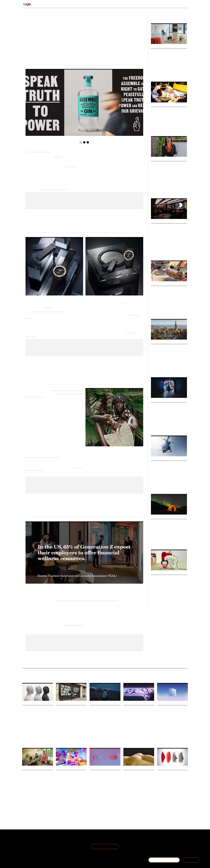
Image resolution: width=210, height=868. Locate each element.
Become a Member (32, 847)
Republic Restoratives (38, 151)
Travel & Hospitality (165, 486)
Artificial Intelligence (165, 311)
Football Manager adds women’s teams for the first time (71, 712)
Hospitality (161, 542)
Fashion (171, 253)
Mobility (154, 486)
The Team (27, 843)
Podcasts (156, 159)
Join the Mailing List (105, 846)
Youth (171, 190)
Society (166, 128)
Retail (153, 253)
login (184, 5)
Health (92, 735)
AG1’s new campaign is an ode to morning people (104, 712)
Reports (165, 5)
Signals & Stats (45, 5)
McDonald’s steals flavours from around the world (70, 777)
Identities (160, 428)
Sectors (101, 5)
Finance (154, 600)
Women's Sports (62, 737)
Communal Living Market (169, 110)
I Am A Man (71, 165)
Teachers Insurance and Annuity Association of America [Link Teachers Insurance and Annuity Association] (87, 599)
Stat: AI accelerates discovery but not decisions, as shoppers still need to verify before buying (104, 781)
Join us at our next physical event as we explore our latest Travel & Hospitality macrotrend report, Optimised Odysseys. (168, 535)
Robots (34, 738)
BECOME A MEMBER (164, 860)
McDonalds (70, 799)
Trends (85, 5)
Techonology (94, 807)
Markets (155, 105)
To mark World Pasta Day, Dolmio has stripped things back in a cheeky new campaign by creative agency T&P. (138, 790)
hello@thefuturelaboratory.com (172, 850)
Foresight (154, 190)
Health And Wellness (40, 807)
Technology (177, 74)
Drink (63, 799)
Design (154, 74)
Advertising (137, 797)
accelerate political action (52, 188)
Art (158, 738)
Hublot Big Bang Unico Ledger (47, 310)
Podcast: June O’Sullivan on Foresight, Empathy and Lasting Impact (168, 168)
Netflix (126, 738)
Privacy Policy (56, 843)
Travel (153, 542)
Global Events (162, 253)
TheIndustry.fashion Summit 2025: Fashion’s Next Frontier (167, 230)
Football (80, 737)
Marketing (108, 735)
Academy (151, 5)
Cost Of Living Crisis (166, 600)
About (25, 840)
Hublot (122, 302)
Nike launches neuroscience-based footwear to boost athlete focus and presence (170, 781)
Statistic (170, 738)
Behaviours (68, 5)
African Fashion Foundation (67, 389)
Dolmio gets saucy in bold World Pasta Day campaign (138, 777)
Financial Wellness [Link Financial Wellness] (74, 624)
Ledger (48, 305)
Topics (115, 5)
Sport (159, 810)
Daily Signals (29, 703)
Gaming (72, 737)
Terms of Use (56, 840)
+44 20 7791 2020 (166, 847)
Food (58, 799)
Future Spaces (156, 128)
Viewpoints (132, 5)
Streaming (134, 738)
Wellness (99, 735)
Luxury (169, 542)
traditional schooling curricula (42, 456)
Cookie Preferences (60, 847)
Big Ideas (156, 47)
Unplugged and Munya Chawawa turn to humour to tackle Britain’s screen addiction (38, 781)
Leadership (163, 190)
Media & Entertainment (134, 739)
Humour (145, 797)
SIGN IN (191, 860)
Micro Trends (158, 284)
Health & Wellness (164, 74)
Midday (57, 155)
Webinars (156, 517)
